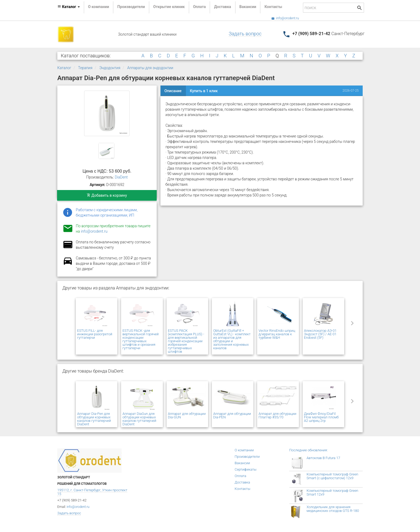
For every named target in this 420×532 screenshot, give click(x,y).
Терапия (85, 68)
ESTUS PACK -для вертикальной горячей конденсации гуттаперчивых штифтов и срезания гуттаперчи (140, 339)
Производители (131, 7)
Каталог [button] (69, 7)
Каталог (64, 68)
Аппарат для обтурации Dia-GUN (187, 415)
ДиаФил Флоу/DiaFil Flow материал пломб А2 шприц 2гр (321, 417)
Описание (173, 91)
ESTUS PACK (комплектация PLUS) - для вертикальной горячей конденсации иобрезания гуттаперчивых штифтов (186, 341)
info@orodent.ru (285, 18)
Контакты (273, 7)
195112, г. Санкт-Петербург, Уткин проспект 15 (92, 492)
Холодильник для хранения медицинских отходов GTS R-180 (333, 509)
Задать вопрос (245, 34)
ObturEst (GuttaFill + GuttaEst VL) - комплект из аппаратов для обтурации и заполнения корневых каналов (232, 339)
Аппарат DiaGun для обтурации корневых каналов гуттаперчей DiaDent (139, 419)
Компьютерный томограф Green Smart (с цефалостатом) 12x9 (333, 476)
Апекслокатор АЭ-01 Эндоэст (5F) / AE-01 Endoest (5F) (320, 334)
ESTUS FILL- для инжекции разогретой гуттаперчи (95, 334)
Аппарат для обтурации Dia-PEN (232, 415)
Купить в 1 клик (204, 91)
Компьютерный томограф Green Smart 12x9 (333, 492)
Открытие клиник (169, 7)
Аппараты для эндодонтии (150, 68)
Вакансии (248, 7)
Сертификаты (246, 469)
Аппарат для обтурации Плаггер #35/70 (277, 415)
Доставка (222, 7)
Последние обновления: (309, 450)
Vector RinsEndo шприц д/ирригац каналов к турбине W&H (277, 334)
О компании (99, 7)
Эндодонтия (110, 68)
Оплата (199, 7)
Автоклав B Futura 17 (323, 458)
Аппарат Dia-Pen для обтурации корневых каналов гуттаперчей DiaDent (94, 419)
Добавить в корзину (107, 195)
